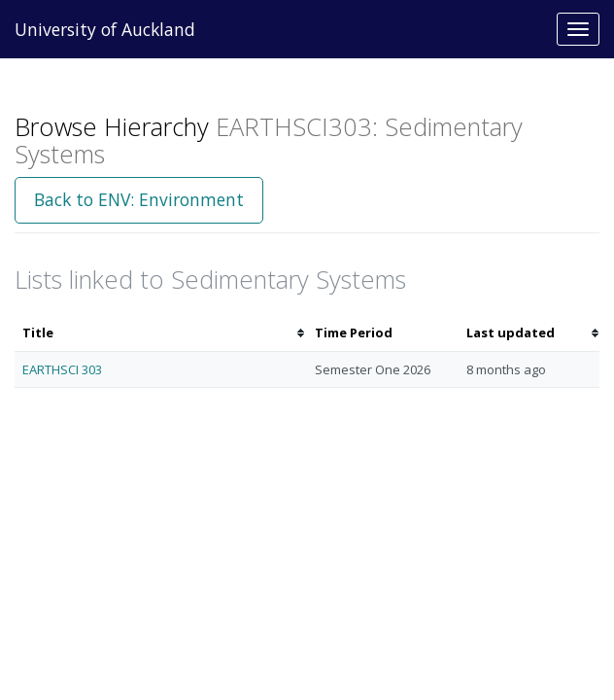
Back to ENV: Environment (139, 199)
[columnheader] (161, 333)
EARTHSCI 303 (62, 369)
